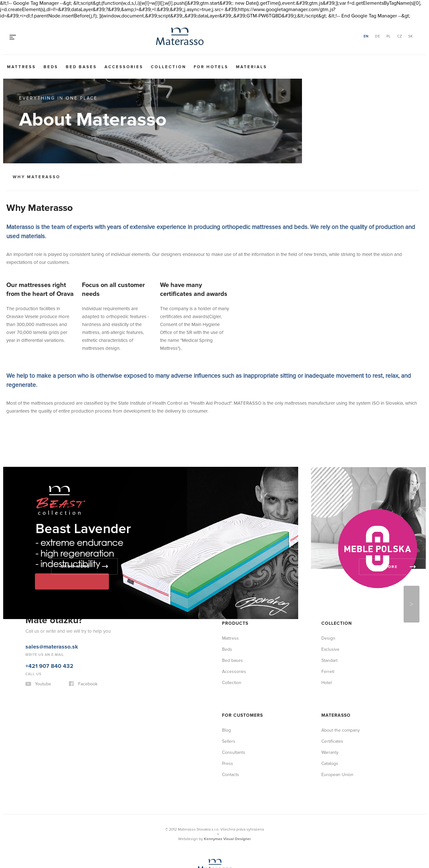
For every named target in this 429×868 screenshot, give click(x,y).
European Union (337, 775)
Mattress (21, 67)
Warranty (330, 752)
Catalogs (330, 764)
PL (389, 36)
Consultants (234, 752)
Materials (251, 67)
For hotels (211, 67)
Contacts (231, 775)
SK (411, 36)
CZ (400, 36)
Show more (75, 567)
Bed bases (81, 67)
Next (412, 604)
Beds (51, 67)
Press (228, 764)
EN (366, 36)
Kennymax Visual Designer (227, 839)
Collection (168, 67)
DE (378, 36)
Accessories (124, 67)
